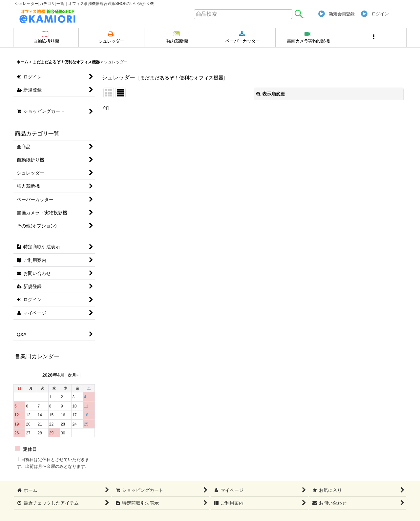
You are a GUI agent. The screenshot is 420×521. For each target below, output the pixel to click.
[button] (374, 38)
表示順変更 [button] (271, 94)
